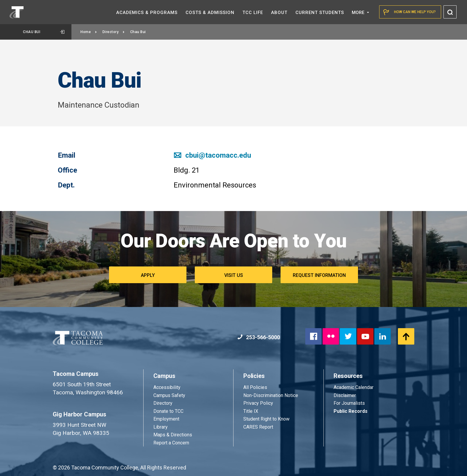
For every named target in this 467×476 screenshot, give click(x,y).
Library (161, 427)
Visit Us (234, 275)
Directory (114, 32)
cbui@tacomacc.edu (212, 155)
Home (89, 32)
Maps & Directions (173, 435)
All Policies (256, 387)
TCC (253, 13)
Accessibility (167, 387)
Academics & (147, 13)
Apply (148, 275)
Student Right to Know (266, 419)
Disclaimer (345, 395)
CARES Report (258, 427)
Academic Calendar (354, 387)
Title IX (251, 411)
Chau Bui (44, 32)
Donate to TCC (168, 411)
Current (320, 13)
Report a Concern (171, 443)
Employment (166, 419)
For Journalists (349, 403)
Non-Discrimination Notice (271, 395)
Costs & (210, 13)
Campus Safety (169, 395)
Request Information (319, 275)
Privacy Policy (258, 403)
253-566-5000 (259, 337)
